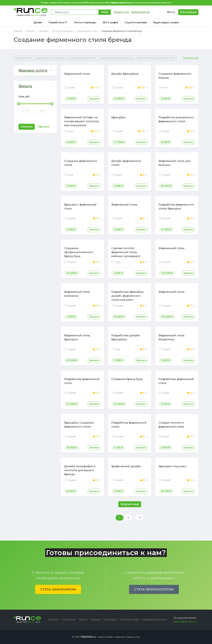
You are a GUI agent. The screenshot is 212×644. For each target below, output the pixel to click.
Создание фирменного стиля (82, 58)
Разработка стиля (23, 58)
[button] (35, 70)
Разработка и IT (58, 22)
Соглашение (69, 620)
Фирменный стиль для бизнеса (174, 163)
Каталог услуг (122, 12)
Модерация (110, 620)
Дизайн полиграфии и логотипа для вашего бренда (80, 470)
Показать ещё (191, 58)
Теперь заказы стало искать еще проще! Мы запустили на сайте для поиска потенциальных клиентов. (106, 3)
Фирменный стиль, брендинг (77, 337)
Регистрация (188, 12)
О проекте (53, 620)
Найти (105, 12)
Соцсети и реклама (136, 22)
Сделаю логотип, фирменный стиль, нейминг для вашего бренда (126, 254)
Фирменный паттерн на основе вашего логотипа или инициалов (81, 121)
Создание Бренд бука (127, 379)
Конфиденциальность (154, 620)
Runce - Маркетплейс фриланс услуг (31, 12)
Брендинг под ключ (172, 466)
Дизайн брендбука (125, 74)
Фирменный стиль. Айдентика (172, 337)
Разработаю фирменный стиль (82, 381)
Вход (171, 12)
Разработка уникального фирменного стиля (176, 119)
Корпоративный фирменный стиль (117, 58)
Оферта (83, 620)
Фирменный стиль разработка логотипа (156, 58)
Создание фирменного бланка (175, 76)
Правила (96, 620)
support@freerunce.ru (185, 621)
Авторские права (129, 620)
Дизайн (38, 22)
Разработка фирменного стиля (129, 425)
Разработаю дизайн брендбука (126, 337)
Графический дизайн (126, 466)
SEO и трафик (110, 22)
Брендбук (118, 117)
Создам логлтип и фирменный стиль (171, 425)
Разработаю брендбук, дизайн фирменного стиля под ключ (128, 296)
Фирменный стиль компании (50, 58)
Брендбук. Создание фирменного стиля (79, 425)
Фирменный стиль (77, 74)
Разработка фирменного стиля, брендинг (176, 207)
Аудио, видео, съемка (166, 22)
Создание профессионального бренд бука (79, 252)
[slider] (19, 104)
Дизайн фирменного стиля (126, 163)
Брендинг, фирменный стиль (80, 207)
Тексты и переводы (85, 22)
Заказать (94, 99)
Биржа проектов (141, 12)
